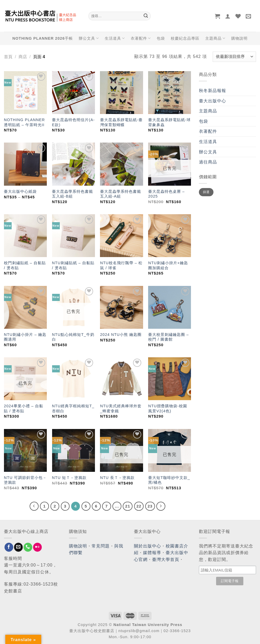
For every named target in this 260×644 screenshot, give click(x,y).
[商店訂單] (234, 57)
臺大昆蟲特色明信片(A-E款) (74, 122)
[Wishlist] (238, 16)
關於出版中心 (148, 546)
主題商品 (215, 38)
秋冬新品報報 (213, 91)
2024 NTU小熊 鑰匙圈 (121, 335)
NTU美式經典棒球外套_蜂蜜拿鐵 (121, 408)
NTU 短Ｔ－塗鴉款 (69, 478)
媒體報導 (152, 553)
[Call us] (28, 547)
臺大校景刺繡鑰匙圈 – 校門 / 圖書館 (168, 337)
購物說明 (239, 38)
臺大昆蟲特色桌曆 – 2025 (166, 194)
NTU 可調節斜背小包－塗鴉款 (25, 480)
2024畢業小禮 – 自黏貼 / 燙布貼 (24, 408)
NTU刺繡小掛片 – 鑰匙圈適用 (25, 337)
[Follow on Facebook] (9, 547)
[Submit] (146, 16)
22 (139, 506)
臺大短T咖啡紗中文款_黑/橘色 (169, 480)
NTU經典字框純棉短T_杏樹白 (73, 408)
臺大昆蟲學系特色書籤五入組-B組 (73, 194)
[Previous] (34, 506)
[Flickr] (37, 547)
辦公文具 (89, 38)
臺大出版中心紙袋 (20, 191)
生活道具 (115, 38)
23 (150, 506)
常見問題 (101, 546)
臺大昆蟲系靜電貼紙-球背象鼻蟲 (169, 122)
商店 (23, 57)
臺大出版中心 (213, 101)
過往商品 (208, 162)
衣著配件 (141, 38)
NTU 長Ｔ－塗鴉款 (117, 478)
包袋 (161, 38)
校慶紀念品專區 (185, 38)
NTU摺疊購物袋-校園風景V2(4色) (168, 408)
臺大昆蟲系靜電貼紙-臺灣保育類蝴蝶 (121, 122)
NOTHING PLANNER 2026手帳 (43, 38)
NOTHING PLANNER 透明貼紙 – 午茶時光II (24, 122)
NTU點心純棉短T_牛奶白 (73, 337)
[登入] (228, 16)
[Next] (161, 506)
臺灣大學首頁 (166, 559)
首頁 (8, 57)
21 (128, 506)
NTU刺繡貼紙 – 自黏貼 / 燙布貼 (73, 265)
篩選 (206, 192)
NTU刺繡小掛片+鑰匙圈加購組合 (168, 265)
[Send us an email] (18, 547)
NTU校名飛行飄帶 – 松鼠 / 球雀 (121, 265)
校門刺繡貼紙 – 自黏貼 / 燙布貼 (25, 265)
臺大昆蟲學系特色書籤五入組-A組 (120, 194)
